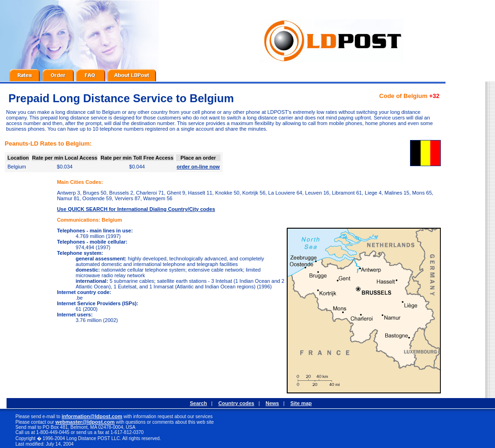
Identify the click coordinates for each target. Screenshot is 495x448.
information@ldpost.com (92, 416)
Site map (301, 403)
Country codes (236, 403)
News (272, 403)
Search (198, 403)
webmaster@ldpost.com (85, 422)
